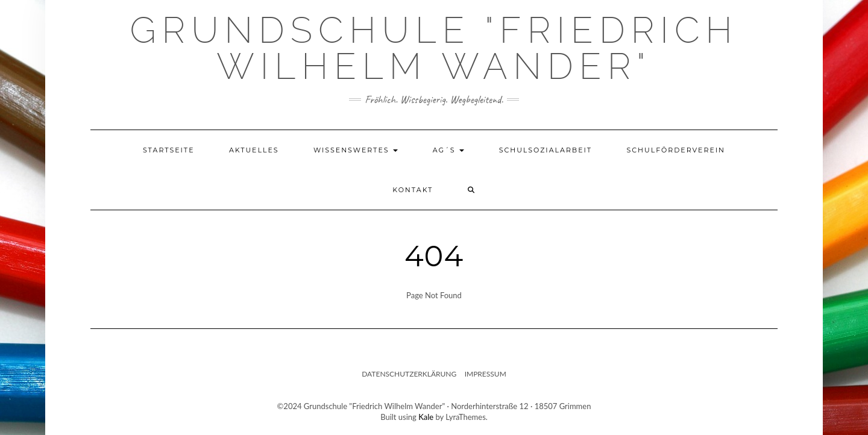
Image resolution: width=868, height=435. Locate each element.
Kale (426, 417)
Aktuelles (254, 150)
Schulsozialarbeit (546, 150)
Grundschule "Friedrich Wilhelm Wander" (434, 48)
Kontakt (413, 190)
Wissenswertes (356, 150)
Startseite (169, 150)
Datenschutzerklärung (409, 374)
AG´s (449, 150)
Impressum (486, 374)
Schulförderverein (676, 150)
